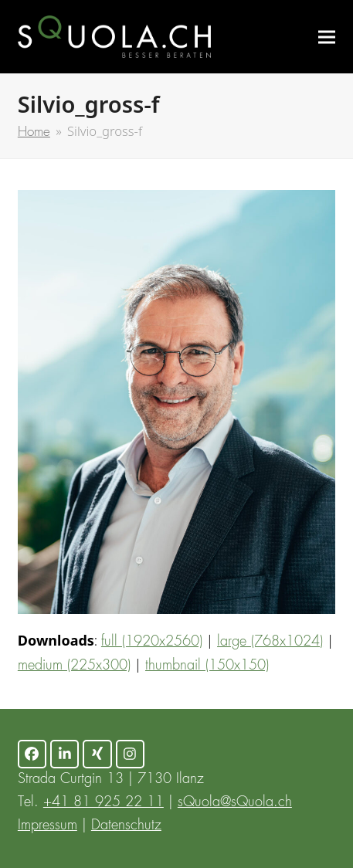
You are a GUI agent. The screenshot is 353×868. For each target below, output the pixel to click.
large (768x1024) (270, 642)
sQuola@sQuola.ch (235, 802)
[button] (327, 37)
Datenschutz (126, 826)
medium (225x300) (74, 666)
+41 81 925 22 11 (104, 802)
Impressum (48, 826)
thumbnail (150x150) (207, 666)
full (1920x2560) (152, 642)
